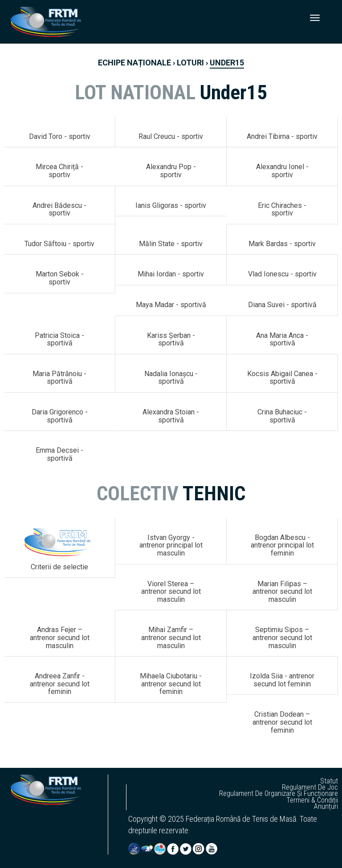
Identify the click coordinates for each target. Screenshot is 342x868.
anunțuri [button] (326, 807)
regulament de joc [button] (310, 787)
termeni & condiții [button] (312, 800)
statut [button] (329, 781)
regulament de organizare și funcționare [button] (279, 794)
